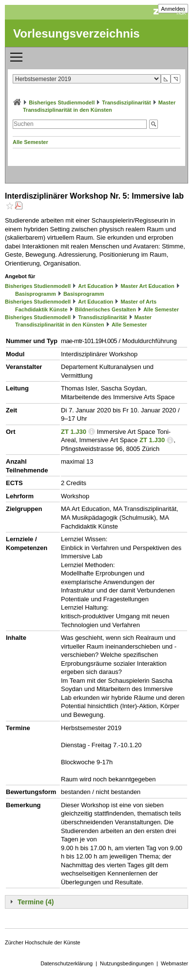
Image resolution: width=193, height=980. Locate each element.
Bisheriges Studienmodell (62, 102)
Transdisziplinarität (126, 102)
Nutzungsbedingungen (127, 963)
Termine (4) (36, 902)
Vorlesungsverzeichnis (77, 33)
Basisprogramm (36, 294)
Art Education (96, 286)
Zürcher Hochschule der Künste (43, 942)
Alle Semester (30, 142)
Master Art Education (147, 286)
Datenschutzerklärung (67, 963)
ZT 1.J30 (74, 432)
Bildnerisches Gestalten (106, 309)
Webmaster (174, 963)
